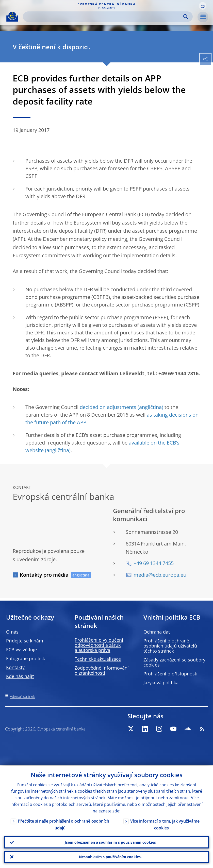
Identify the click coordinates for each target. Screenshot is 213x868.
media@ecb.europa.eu (160, 575)
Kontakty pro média (44, 575)
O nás (12, 632)
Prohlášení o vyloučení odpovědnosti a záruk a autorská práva (99, 645)
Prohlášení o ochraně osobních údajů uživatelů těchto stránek (170, 646)
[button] (203, 6)
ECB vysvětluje (21, 650)
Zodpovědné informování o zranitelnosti (102, 670)
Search (186, 17)
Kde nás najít (20, 676)
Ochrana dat (157, 632)
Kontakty (15, 667)
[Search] (104, 17)
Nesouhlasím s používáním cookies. (110, 857)
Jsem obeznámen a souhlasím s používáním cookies (110, 842)
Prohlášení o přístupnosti (170, 674)
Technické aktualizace (98, 659)
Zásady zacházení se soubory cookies (174, 662)
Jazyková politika (161, 683)
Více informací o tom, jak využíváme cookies (165, 824)
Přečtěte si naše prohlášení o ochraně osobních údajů (63, 824)
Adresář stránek (22, 696)
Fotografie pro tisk (26, 658)
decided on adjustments (108, 407)
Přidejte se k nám (25, 641)
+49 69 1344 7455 (154, 563)
